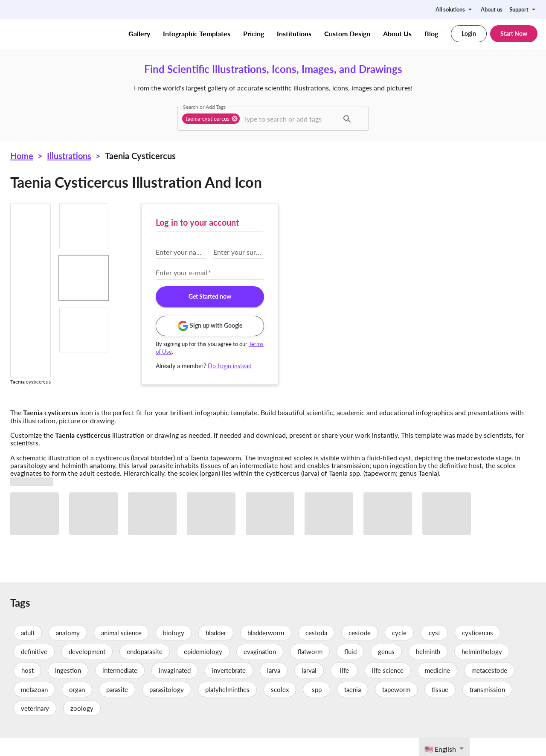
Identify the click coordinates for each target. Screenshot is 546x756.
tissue (440, 707)
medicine (437, 688)
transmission (487, 707)
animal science (121, 650)
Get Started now (391, 297)
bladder (216, 650)
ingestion (68, 688)
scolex (280, 707)
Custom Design (347, 34)
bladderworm (266, 650)
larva (274, 688)
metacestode (489, 688)
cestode (360, 650)
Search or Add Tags (204, 107)
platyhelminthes (227, 707)
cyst (434, 650)
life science (388, 688)
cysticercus (478, 650)
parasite (117, 707)
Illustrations (69, 156)
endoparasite (145, 669)
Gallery (139, 34)
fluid (350, 669)
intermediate (120, 688)
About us (492, 9)
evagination (260, 669)
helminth (428, 669)
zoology (82, 726)
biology (174, 650)
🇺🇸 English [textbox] (440, 749)
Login (469, 34)
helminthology (482, 669)
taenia (353, 707)
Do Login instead (411, 366)
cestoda (316, 650)
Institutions (294, 34)
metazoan (34, 707)
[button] (211, 119)
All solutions (455, 9)
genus (386, 669)
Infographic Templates (197, 34)
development (87, 669)
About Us (397, 34)
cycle (399, 650)
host (27, 688)
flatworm (310, 669)
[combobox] (290, 119)
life (344, 688)
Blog (431, 34)
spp (317, 707)
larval (309, 688)
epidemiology (203, 669)
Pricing (254, 34)
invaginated (175, 688)
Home (22, 156)
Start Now (514, 34)
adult (28, 650)
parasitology (167, 707)
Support (523, 9)
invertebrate (229, 688)
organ (77, 707)
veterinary (35, 726)
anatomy (68, 650)
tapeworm (396, 707)
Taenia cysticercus (140, 156)
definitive (34, 669)
